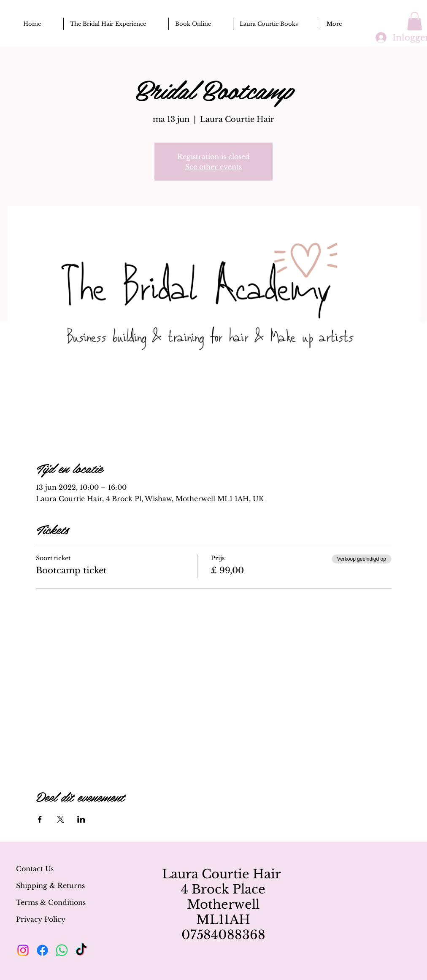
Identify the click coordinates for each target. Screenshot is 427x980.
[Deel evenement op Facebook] (40, 819)
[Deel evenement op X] (61, 819)
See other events (213, 167)
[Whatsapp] (62, 950)
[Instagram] (23, 950)
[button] (415, 21)
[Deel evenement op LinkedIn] (81, 819)
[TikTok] (81, 950)
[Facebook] (42, 950)
